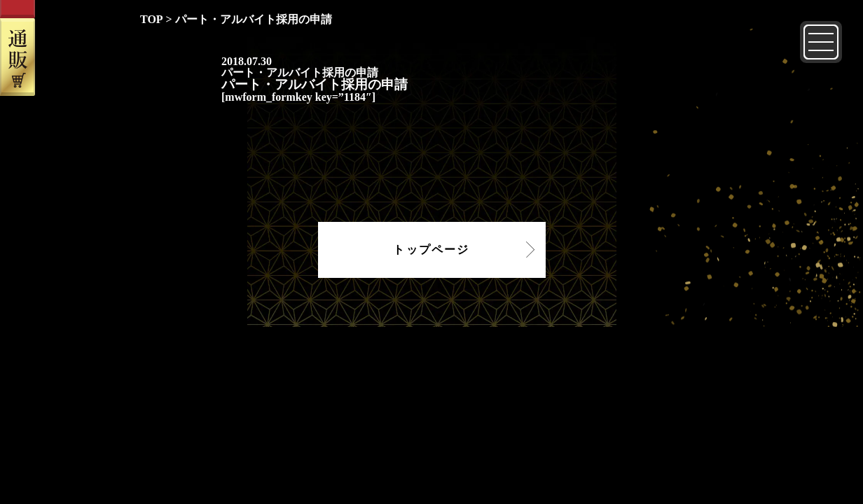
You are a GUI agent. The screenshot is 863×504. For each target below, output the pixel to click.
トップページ (431, 250)
